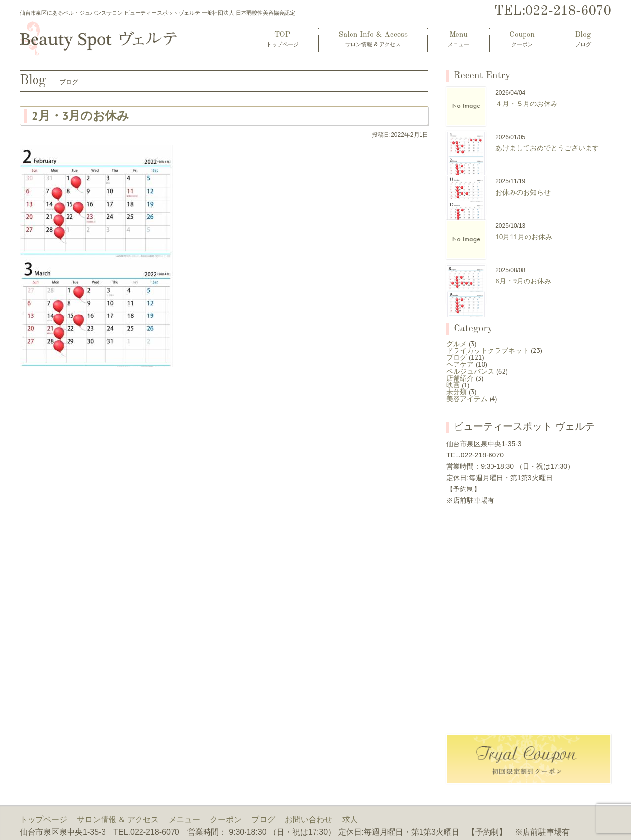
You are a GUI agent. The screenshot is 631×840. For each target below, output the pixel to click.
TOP (282, 39)
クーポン (226, 819)
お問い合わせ (309, 819)
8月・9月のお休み (523, 281)
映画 (453, 385)
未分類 (456, 392)
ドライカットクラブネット (488, 350)
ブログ (456, 357)
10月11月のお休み (524, 237)
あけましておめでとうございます (547, 148)
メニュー (184, 819)
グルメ (456, 344)
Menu (458, 39)
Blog (583, 39)
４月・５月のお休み (526, 104)
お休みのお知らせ (523, 192)
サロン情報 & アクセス (118, 819)
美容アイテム (467, 399)
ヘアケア (460, 364)
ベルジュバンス (470, 371)
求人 (350, 819)
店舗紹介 (460, 378)
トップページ (43, 819)
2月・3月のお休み (80, 116)
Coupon (522, 39)
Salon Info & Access (373, 39)
